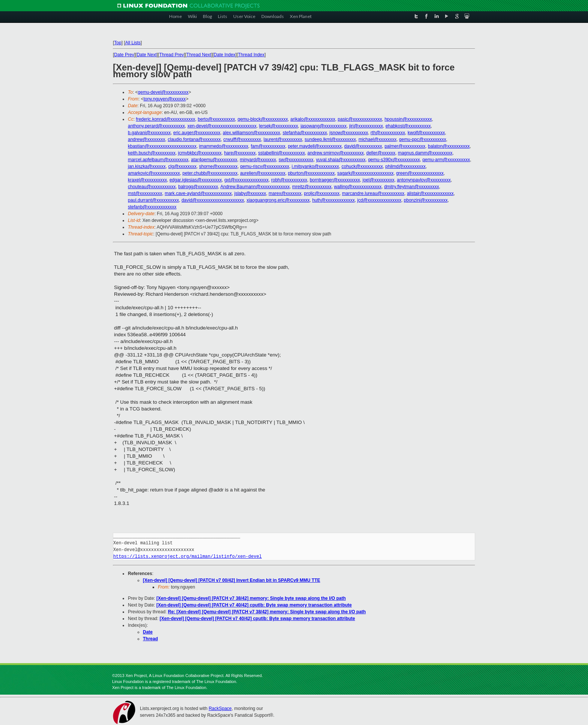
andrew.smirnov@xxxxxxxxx (336, 153)
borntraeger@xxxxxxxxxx (335, 180)
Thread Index (251, 55)
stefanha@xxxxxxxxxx (305, 133)
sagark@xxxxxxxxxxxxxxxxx (365, 173)
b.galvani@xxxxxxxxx (149, 133)
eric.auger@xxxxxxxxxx (197, 133)
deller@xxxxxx (381, 153)
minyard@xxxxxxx (258, 160)
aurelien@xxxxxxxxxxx (263, 173)
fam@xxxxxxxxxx (268, 146)
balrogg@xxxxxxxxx (198, 187)
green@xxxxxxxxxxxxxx (420, 173)
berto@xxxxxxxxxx (216, 119)
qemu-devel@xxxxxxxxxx (163, 92)
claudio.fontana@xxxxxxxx (194, 139)
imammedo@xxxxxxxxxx (224, 146)
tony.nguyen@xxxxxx (165, 99)
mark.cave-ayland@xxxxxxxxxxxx (198, 193)
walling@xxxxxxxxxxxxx (358, 187)
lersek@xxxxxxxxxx (279, 126)
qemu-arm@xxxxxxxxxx (446, 160)
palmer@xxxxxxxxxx (405, 146)
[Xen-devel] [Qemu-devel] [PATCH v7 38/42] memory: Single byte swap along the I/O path (251, 598)
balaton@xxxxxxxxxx (449, 146)
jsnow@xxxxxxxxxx (349, 133)
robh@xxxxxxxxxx (289, 180)
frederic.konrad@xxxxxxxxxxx (165, 119)
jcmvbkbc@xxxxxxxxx (200, 153)
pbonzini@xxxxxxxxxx (426, 200)
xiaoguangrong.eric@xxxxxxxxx (278, 200)
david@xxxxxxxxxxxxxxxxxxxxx (213, 200)
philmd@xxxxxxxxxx (406, 166)
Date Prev (124, 55)
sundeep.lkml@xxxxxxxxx (330, 139)
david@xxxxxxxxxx (363, 146)
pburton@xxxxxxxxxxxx (311, 173)
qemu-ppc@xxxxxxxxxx (423, 139)
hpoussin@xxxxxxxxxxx (408, 119)
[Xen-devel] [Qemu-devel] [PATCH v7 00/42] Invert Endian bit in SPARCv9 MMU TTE (232, 580)
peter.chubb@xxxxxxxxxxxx (210, 173)
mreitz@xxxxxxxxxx (312, 187)
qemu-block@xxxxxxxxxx (262, 119)
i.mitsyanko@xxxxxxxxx (315, 166)
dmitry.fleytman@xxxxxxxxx (412, 187)
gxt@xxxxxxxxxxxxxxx (246, 180)
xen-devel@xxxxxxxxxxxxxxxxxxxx (222, 126)
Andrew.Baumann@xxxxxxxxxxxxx (255, 187)
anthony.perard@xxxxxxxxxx (156, 126)
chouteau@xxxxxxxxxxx (152, 187)
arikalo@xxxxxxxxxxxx (313, 119)
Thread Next (199, 55)
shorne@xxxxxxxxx (218, 166)
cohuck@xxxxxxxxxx (362, 166)
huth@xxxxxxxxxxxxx (333, 200)
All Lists (133, 43)
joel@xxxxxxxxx (379, 180)
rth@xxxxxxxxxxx (388, 133)
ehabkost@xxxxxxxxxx (408, 126)
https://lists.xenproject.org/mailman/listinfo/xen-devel (187, 556)
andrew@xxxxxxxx (147, 139)
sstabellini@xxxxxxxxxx (281, 153)
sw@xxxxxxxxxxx (296, 160)
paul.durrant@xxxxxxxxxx (153, 200)
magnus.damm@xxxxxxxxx (425, 153)
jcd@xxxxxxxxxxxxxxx (379, 200)
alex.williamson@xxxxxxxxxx (251, 133)
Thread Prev (171, 55)
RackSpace (220, 709)
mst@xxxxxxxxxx (145, 193)
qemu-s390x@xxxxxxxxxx (394, 160)
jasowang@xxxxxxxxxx (323, 126)
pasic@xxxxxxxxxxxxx (360, 119)
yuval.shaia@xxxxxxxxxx (341, 160)
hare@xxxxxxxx (240, 153)
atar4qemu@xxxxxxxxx (214, 160)
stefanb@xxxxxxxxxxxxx (152, 207)
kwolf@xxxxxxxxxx (426, 133)
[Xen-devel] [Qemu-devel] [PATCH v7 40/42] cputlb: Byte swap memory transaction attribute (254, 605)
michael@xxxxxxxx (378, 139)
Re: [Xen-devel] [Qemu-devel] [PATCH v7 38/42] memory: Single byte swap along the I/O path (267, 612)
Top (118, 43)
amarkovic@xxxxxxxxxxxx (154, 173)
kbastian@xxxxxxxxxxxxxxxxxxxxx (162, 146)
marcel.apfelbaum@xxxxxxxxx (158, 160)
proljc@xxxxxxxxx (322, 193)
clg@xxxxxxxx (183, 166)
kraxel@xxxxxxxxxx (147, 180)
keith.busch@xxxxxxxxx (152, 153)
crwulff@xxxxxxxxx (242, 139)
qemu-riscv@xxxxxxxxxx (265, 166)
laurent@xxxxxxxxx (283, 139)
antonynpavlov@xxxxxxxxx (424, 180)
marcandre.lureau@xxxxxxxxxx (373, 193)
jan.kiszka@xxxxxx (147, 166)
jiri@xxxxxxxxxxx (366, 126)
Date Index (225, 55)
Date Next (146, 55)
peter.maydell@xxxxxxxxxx (315, 146)
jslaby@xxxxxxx (250, 193)
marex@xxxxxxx (285, 193)
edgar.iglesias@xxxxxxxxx (196, 180)
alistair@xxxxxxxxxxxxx (430, 193)
